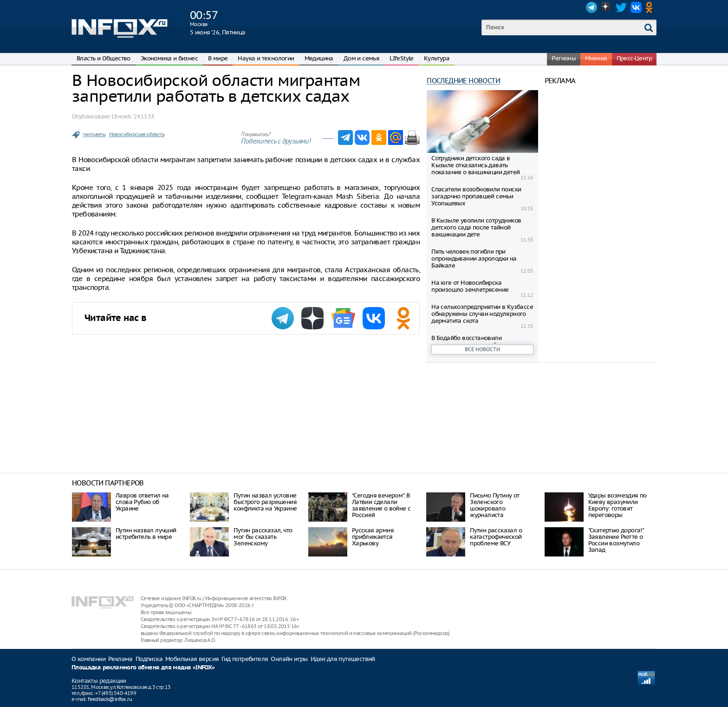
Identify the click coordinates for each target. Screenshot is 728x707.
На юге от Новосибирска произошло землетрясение (470, 286)
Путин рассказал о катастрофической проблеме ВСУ (496, 537)
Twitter (621, 7)
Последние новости (463, 81)
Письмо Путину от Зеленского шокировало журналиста (494, 505)
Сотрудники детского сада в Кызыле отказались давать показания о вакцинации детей (475, 165)
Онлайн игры (289, 659)
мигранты (94, 134)
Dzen (606, 7)
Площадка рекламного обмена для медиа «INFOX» (143, 668)
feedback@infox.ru (110, 699)
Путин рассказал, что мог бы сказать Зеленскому (263, 537)
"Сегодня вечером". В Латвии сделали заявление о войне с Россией (381, 505)
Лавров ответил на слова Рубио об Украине (142, 502)
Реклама (120, 659)
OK (651, 7)
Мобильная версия (192, 659)
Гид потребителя (245, 659)
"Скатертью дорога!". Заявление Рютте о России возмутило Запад (616, 540)
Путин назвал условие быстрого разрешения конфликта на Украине (265, 502)
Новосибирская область (137, 134)
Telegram (591, 7)
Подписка (149, 659)
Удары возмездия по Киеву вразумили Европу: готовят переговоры (617, 505)
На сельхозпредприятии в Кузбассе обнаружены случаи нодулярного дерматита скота (482, 314)
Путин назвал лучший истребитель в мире (146, 534)
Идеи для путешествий (343, 659)
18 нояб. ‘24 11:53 (132, 116)
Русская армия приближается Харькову (373, 537)
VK (636, 7)
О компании (88, 659)
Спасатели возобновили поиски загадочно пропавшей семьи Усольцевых (476, 196)
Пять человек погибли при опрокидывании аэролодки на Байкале (474, 259)
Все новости (482, 349)
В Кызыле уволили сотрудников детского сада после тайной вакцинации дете (476, 227)
